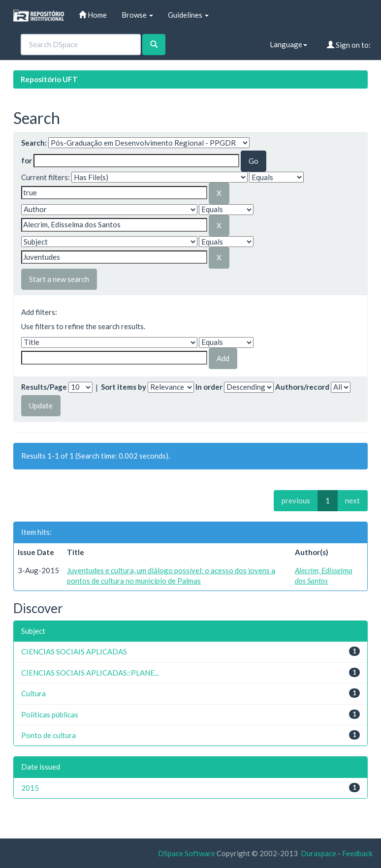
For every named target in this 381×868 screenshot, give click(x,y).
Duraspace (318, 853)
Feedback (357, 853)
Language (288, 44)
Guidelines (188, 15)
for (27, 160)
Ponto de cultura (48, 735)
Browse (137, 15)
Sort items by (124, 387)
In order (209, 387)
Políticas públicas (50, 714)
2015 (30, 788)
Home (93, 15)
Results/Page (44, 387)
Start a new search (59, 279)
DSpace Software (187, 853)
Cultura (33, 693)
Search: (34, 143)
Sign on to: (349, 45)
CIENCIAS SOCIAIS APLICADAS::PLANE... (90, 673)
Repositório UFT (49, 79)
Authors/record (302, 387)
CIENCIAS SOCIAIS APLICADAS (74, 651)
